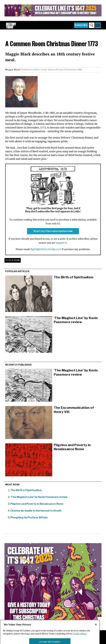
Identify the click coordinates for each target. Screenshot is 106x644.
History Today (40, 70)
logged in (61, 243)
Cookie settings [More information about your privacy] (80, 638)
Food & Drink (13, 260)
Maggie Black (13, 70)
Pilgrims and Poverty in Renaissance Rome (37, 504)
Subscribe (81, 25)
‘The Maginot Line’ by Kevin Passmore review (76, 320)
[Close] (96, 629)
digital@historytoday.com (46, 249)
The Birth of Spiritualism (74, 277)
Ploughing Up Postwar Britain (29, 517)
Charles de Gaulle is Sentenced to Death (36, 511)
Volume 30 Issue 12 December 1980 (65, 70)
